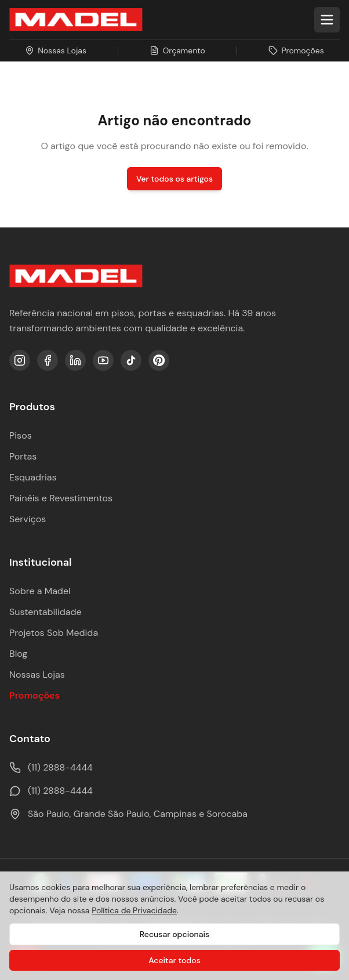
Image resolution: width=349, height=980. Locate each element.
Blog (18, 654)
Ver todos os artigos (174, 179)
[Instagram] (20, 360)
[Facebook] (48, 360)
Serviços (28, 519)
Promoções (34, 695)
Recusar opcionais (174, 934)
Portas (23, 456)
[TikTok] (131, 360)
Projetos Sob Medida (54, 633)
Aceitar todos (174, 960)
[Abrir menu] (327, 20)
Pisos (21, 435)
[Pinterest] (159, 360)
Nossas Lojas (37, 675)
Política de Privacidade (134, 910)
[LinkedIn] (75, 360)
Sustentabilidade (46, 612)
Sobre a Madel (40, 591)
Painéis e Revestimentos (61, 498)
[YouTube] (103, 360)
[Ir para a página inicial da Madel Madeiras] (76, 20)
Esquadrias (33, 477)
